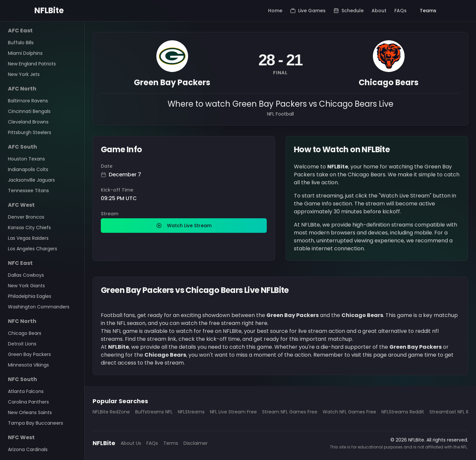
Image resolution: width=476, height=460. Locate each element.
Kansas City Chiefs (29, 228)
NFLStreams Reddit (403, 412)
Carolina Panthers (28, 402)
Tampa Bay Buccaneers (36, 423)
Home (275, 11)
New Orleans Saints (30, 412)
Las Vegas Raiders (28, 238)
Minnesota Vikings (28, 365)
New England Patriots (32, 64)
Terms (171, 443)
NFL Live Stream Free (233, 412)
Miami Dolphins (25, 53)
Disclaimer (196, 443)
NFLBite (49, 11)
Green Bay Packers (29, 354)
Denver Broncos (26, 217)
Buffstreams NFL (154, 412)
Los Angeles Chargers (33, 249)
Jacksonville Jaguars (31, 180)
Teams (428, 11)
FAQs (400, 11)
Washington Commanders (39, 307)
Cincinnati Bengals (29, 111)
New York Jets (24, 74)
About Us (131, 443)
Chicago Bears (25, 333)
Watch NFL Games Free (349, 412)
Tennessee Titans (28, 191)
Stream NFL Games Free (290, 412)
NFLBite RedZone (111, 412)
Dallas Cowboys (26, 275)
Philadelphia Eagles (30, 296)
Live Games (308, 11)
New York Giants (26, 286)
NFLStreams (191, 412)
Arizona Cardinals (28, 449)
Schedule (349, 11)
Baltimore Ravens (28, 101)
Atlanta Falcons (26, 391)
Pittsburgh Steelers (30, 132)
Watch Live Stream (184, 226)
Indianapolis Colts (28, 169)
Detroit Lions (22, 344)
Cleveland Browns (28, 122)
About (379, 11)
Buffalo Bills (21, 43)
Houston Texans (26, 159)
